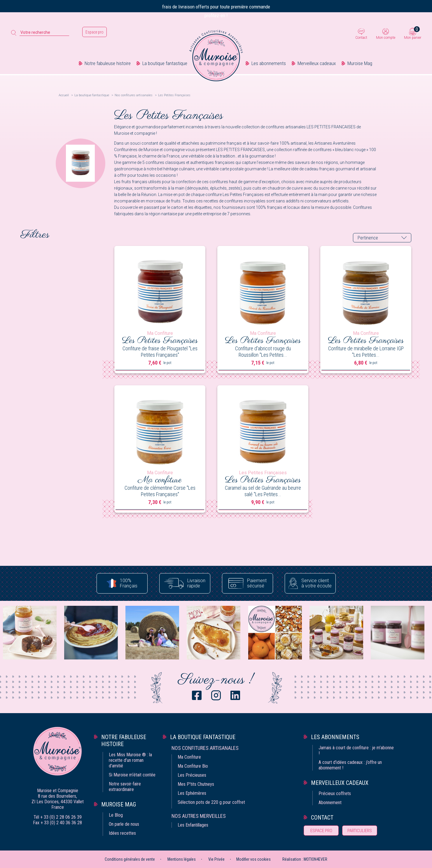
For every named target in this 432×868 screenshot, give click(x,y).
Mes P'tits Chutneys (196, 784)
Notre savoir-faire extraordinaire (125, 787)
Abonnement (330, 803)
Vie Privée (216, 859)
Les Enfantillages (193, 825)
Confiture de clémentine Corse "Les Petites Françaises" (160, 491)
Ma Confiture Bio (193, 766)
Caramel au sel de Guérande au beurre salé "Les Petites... (263, 491)
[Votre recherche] (44, 33)
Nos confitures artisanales (205, 748)
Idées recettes (122, 833)
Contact (361, 38)
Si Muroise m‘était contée (132, 775)
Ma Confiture (189, 757)
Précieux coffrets (335, 793)
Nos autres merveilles (199, 816)
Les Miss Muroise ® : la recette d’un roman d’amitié (130, 760)
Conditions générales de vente (130, 859)
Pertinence (368, 238)
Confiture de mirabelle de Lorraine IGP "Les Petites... (366, 352)
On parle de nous (124, 824)
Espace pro (95, 32)
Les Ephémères (192, 793)
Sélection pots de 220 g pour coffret (211, 802)
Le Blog (116, 815)
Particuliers (360, 831)
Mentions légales (182, 859)
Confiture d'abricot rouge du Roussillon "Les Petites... (263, 352)
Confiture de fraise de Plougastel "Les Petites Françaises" (160, 352)
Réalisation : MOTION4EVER (305, 859)
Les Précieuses (192, 775)
